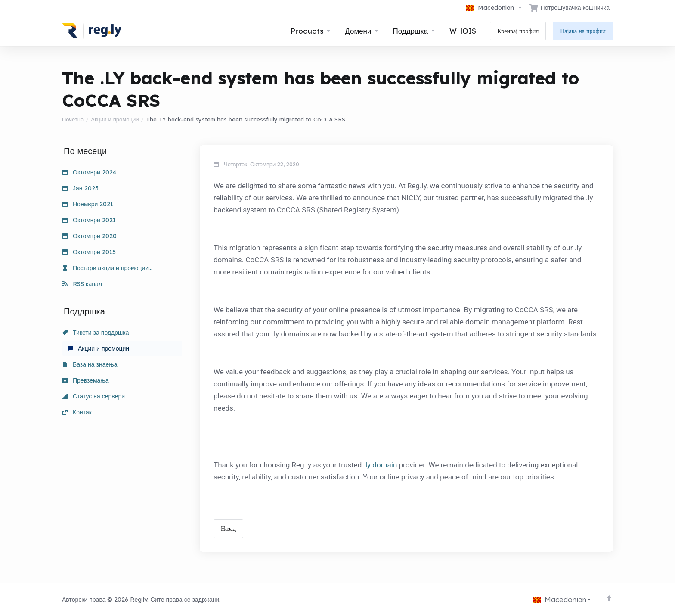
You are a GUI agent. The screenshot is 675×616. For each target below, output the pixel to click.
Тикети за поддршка (96, 333)
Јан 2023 (81, 188)
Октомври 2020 (90, 236)
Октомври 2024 (89, 172)
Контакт (78, 412)
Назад (228, 529)
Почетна (73, 119)
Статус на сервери (94, 396)
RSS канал (82, 284)
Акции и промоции (115, 119)
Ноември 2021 (88, 204)
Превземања (86, 380)
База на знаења (90, 364)
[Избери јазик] (494, 8)
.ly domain (380, 465)
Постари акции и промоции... (107, 268)
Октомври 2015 (89, 252)
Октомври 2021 (89, 220)
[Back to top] (609, 597)
